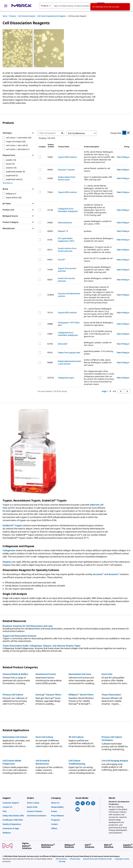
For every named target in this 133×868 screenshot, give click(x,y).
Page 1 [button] (106, 391)
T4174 (50, 313)
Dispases (7, 562)
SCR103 (51, 378)
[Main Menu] (6, 6)
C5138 (50, 210)
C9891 (50, 334)
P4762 (50, 352)
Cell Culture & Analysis (27, 16)
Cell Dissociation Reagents (77, 16)
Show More (8, 183)
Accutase (98, 574)
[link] (13, 803)
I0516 (50, 250)
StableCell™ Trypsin (12, 525)
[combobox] (72, 6)
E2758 (50, 344)
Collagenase (9, 550)
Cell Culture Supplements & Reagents (51, 16)
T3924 (50, 192)
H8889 (50, 324)
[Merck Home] (21, 6)
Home (5, 16)
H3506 (50, 178)
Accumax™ (114, 574)
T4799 (50, 270)
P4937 (50, 260)
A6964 (50, 170)
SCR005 (51, 295)
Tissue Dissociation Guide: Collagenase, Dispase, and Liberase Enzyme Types (41, 646)
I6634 (50, 280)
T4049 (50, 157)
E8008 (50, 362)
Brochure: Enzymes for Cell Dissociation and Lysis (28, 626)
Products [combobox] (45, 6)
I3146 (50, 240)
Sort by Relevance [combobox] (76, 133)
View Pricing (123, 157)
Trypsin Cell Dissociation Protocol (19, 636)
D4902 (50, 223)
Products (13, 16)
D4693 (50, 231)
